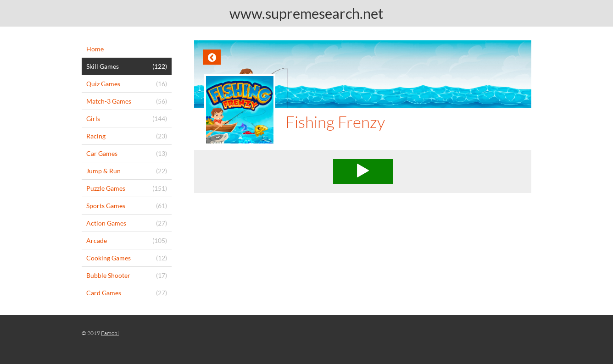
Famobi (110, 333)
